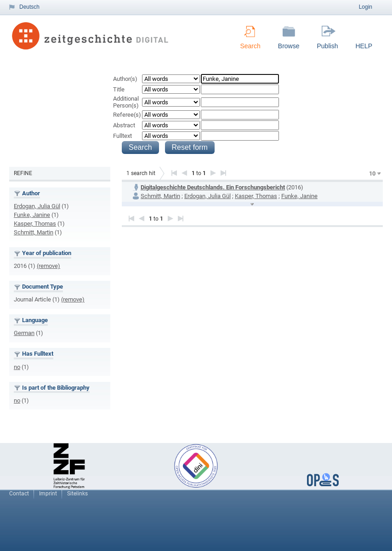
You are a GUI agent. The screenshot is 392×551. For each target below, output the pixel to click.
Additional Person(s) (126, 102)
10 (372, 173)
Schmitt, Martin (34, 232)
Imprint (48, 494)
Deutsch (29, 7)
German (24, 333)
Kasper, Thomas (35, 224)
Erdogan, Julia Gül (37, 206)
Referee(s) (127, 115)
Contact (19, 494)
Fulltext (122, 136)
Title (119, 89)
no (17, 367)
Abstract (124, 125)
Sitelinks (77, 494)
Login (366, 7)
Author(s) (125, 79)
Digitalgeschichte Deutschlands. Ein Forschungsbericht (213, 187)
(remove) (48, 266)
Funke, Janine (32, 215)
